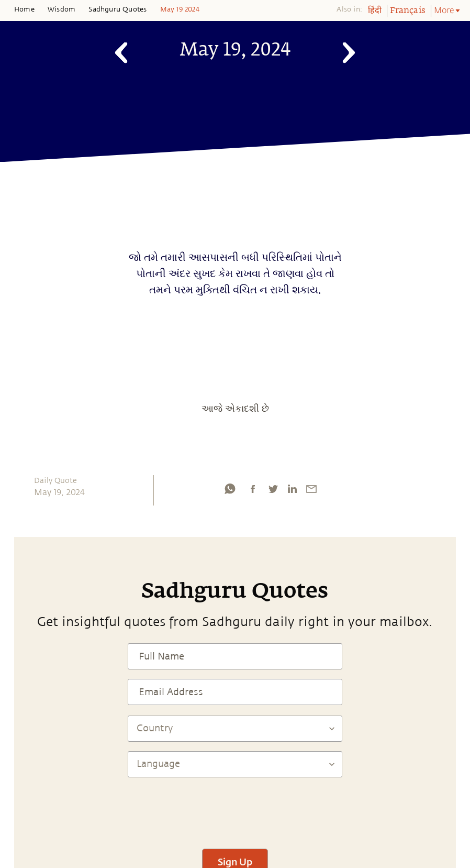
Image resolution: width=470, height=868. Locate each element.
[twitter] (273, 489)
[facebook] (253, 489)
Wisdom (61, 9)
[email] (311, 489)
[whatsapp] (230, 489)
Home (24, 9)
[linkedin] (292, 489)
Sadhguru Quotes (117, 9)
